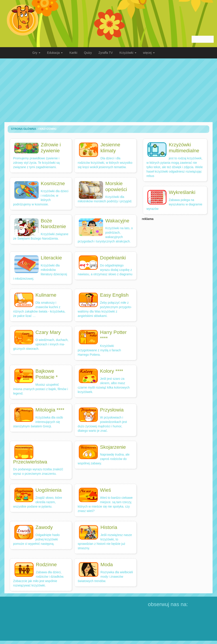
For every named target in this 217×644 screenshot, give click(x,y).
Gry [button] (36, 53)
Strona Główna (24, 129)
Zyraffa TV (106, 53)
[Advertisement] (109, 90)
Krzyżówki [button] (128, 53)
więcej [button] (149, 53)
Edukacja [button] (55, 53)
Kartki (73, 53)
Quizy (88, 53)
